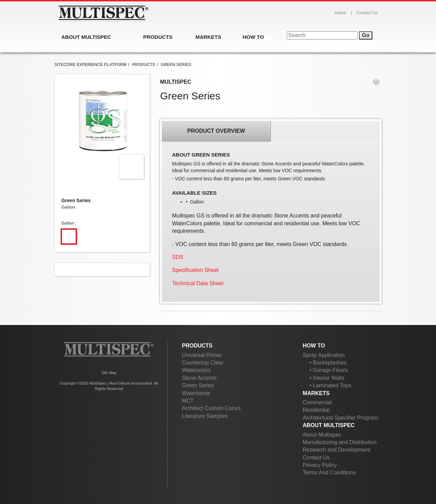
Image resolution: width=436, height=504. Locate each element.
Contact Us (367, 13)
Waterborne (196, 393)
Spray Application (324, 355)
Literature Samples (205, 416)
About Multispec (329, 425)
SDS (178, 257)
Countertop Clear (203, 363)
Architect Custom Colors (211, 408)
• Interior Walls (327, 378)
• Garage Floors (329, 370)
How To (314, 346)
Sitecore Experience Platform (90, 65)
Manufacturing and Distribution (340, 442)
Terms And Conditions (329, 473)
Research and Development (337, 450)
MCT (188, 401)
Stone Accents (199, 378)
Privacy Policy (320, 465)
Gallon (68, 223)
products (144, 65)
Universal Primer (202, 355)
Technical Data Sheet (198, 283)
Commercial (317, 402)
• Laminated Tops (331, 385)
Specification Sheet (195, 270)
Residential (316, 410)
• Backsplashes (328, 363)
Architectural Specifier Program (340, 418)
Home (341, 13)
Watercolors (196, 370)
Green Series (198, 385)
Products (197, 346)
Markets (316, 393)
